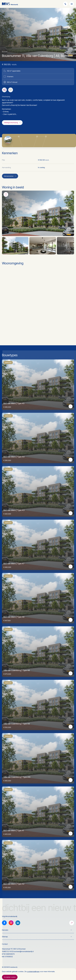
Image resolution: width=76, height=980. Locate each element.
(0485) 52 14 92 (8, 951)
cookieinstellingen (33, 972)
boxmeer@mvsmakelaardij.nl (24, 951)
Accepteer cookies (10, 977)
